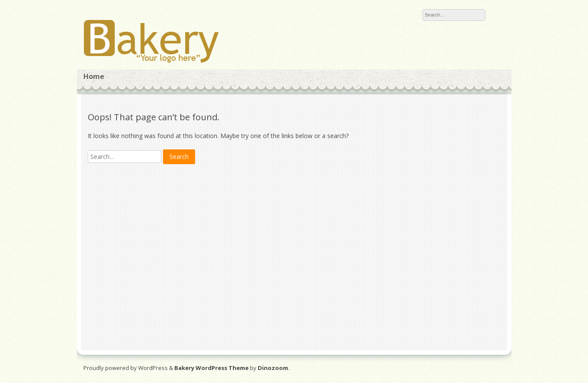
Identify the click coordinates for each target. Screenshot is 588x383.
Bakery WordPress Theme (211, 368)
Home (94, 76)
